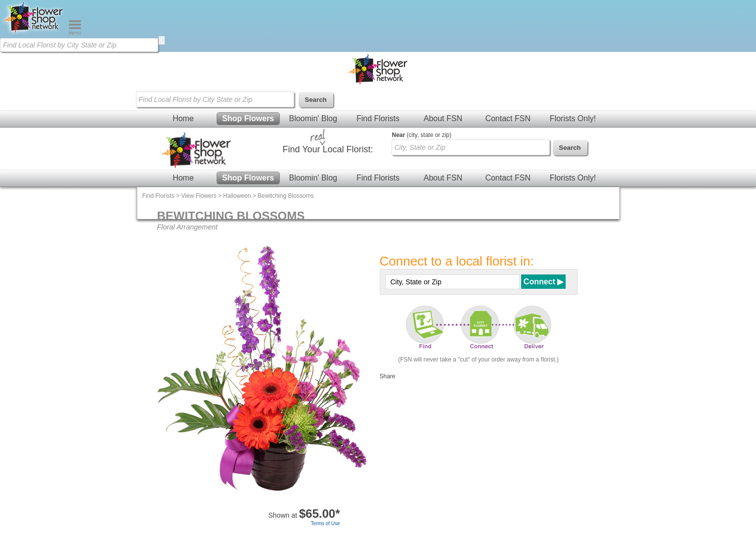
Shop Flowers (248, 118)
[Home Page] (34, 33)
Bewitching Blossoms (286, 196)
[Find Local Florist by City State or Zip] (79, 45)
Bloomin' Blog (313, 118)
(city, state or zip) (422, 135)
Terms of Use (326, 523)
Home (183, 118)
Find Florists (378, 118)
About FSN (443, 118)
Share (388, 376)
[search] (162, 40)
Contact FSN (508, 118)
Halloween (237, 196)
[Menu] (75, 33)
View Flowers (199, 196)
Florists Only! (573, 118)
